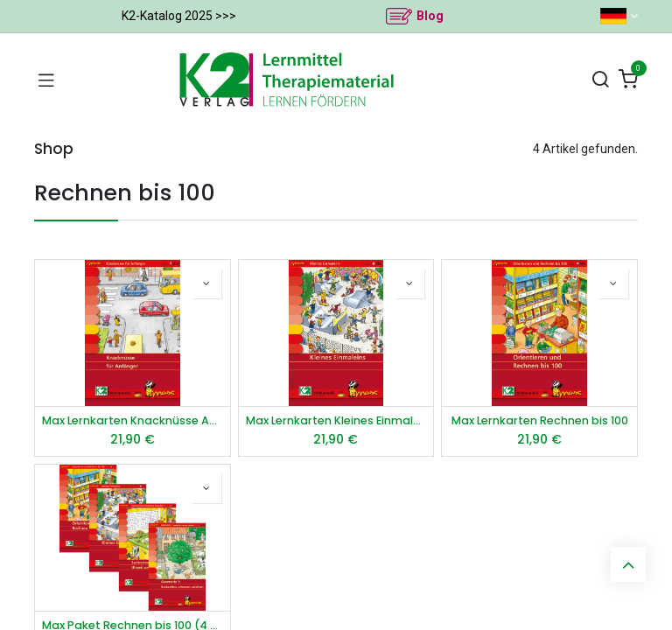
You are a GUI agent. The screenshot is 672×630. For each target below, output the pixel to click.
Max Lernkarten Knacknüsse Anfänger (133, 420)
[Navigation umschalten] (46, 80)
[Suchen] (600, 80)
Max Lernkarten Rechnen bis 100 (540, 420)
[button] (206, 283)
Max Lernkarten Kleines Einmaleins (336, 420)
